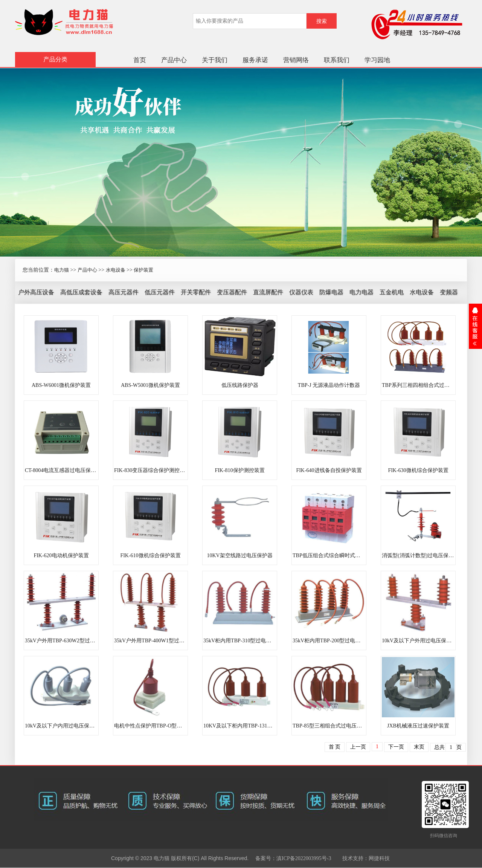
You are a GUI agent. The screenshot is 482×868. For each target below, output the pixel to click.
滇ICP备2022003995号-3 (304, 858)
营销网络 (296, 60)
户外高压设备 (36, 292)
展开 (475, 326)
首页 (140, 60)
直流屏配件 (268, 292)
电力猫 (62, 270)
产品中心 (174, 60)
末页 (419, 747)
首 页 (335, 747)
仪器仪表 (301, 292)
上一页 (358, 747)
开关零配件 (196, 292)
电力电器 (361, 292)
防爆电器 (331, 292)
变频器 (449, 292)
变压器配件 (232, 292)
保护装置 (143, 270)
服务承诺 (255, 60)
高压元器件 (124, 292)
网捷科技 (379, 858)
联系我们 (337, 60)
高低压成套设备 (81, 292)
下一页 (396, 747)
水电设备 (116, 270)
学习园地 (377, 60)
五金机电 (392, 292)
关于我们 (215, 60)
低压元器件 (160, 292)
